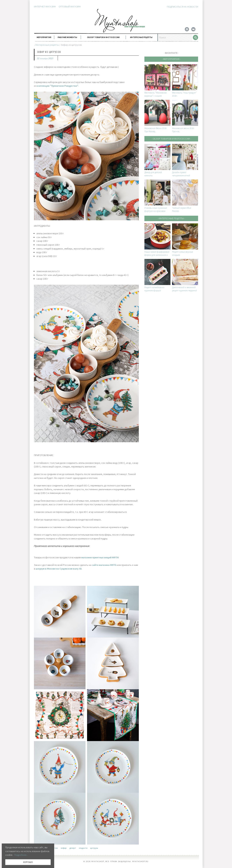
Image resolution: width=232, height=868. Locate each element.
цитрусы (94, 848)
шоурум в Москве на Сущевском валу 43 (59, 569)
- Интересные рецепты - (171, 218)
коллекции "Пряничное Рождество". (58, 86)
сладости (83, 848)
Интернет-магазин (45, 6)
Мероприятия (44, 37)
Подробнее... (21, 855)
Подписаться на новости (182, 7)
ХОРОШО (28, 862)
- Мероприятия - (171, 59)
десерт (73, 848)
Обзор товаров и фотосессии (103, 37)
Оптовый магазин (70, 6)
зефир (64, 848)
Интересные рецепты (141, 37)
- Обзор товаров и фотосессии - (171, 139)
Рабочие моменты (67, 37)
